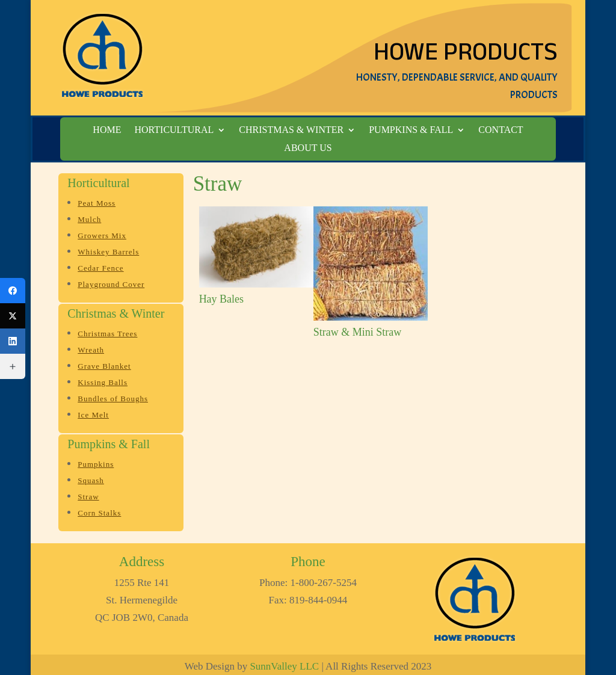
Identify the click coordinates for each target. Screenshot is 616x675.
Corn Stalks (99, 513)
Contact (500, 130)
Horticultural (174, 130)
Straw (88, 497)
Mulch (89, 219)
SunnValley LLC (284, 666)
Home (107, 130)
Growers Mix (102, 236)
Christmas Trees (107, 334)
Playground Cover (111, 284)
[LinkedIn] (13, 341)
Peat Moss (97, 203)
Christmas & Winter (291, 130)
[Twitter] (13, 316)
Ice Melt (93, 415)
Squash (91, 480)
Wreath (91, 350)
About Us (308, 148)
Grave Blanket (104, 366)
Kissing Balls (103, 382)
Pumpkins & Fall (411, 130)
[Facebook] (13, 291)
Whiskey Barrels (108, 252)
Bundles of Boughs (113, 399)
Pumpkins (96, 464)
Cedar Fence (100, 268)
